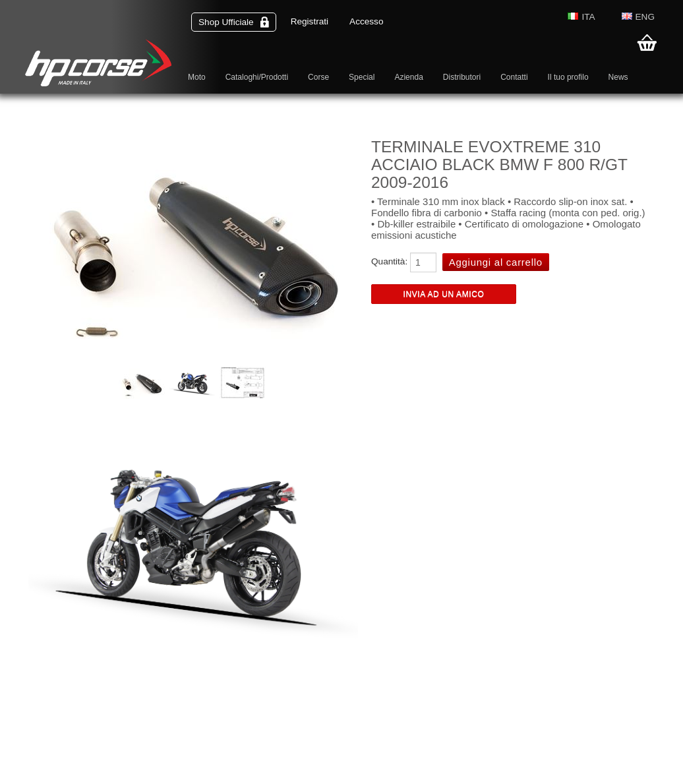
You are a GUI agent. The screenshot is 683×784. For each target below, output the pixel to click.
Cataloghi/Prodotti (257, 77)
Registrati (310, 21)
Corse (318, 77)
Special (362, 77)
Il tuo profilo (568, 77)
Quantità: (389, 261)
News (618, 77)
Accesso (366, 21)
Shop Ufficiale (234, 22)
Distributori (462, 77)
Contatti (514, 77)
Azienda (408, 77)
